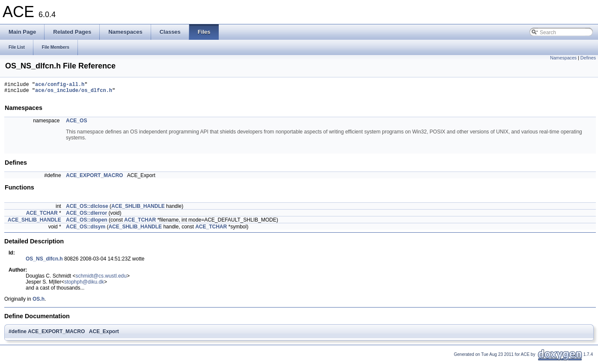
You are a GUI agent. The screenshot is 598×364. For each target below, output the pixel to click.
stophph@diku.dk (84, 284)
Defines (588, 58)
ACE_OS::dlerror (86, 216)
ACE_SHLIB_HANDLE (138, 209)
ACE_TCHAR (42, 216)
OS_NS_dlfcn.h (44, 261)
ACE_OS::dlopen (87, 222)
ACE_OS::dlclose (87, 209)
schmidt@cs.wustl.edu (101, 278)
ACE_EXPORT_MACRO (94, 178)
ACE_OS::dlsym (86, 229)
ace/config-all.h (60, 85)
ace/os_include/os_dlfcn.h (74, 93)
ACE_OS (76, 123)
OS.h (39, 302)
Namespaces (563, 58)
